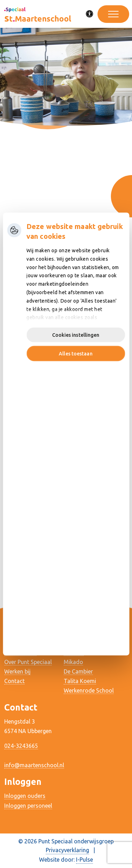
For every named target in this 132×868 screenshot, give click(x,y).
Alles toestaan (76, 354)
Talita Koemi (80, 681)
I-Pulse (84, 860)
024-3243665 (21, 746)
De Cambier (78, 671)
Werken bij (17, 671)
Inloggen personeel (28, 806)
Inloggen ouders (25, 796)
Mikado (73, 662)
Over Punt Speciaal (28, 662)
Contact (14, 681)
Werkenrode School (89, 690)
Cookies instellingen (76, 335)
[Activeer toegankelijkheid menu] (90, 14)
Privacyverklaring (67, 850)
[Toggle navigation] (113, 14)
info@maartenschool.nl (34, 765)
